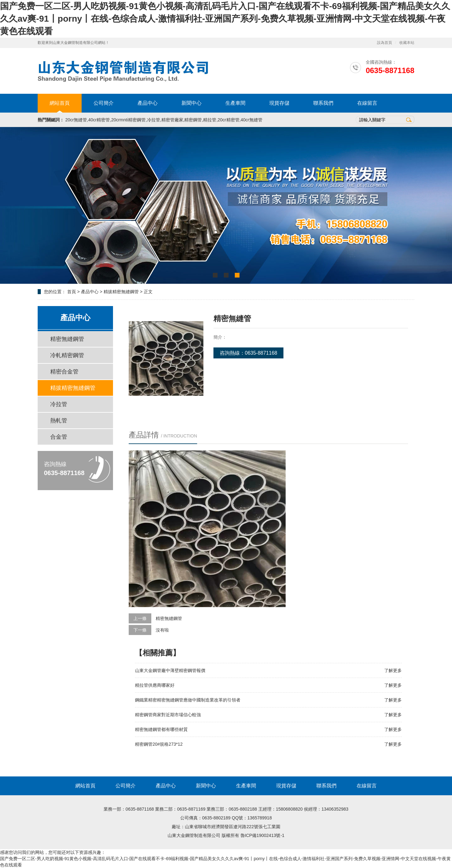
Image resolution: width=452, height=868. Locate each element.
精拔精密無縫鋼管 (121, 292)
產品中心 (148, 103)
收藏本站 (407, 43)
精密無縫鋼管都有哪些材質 (161, 729)
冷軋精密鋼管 (67, 355)
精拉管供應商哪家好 (155, 685)
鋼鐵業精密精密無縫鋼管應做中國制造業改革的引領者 (188, 700)
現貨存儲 (279, 103)
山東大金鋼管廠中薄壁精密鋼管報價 (170, 670)
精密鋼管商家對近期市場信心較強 (168, 715)
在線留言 (367, 103)
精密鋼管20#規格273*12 (159, 744)
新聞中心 (191, 103)
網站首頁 (60, 103)
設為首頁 (385, 43)
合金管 (59, 437)
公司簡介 (104, 103)
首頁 (72, 292)
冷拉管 (59, 404)
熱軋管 (59, 421)
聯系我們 (323, 103)
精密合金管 (64, 372)
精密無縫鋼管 (67, 339)
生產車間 (235, 103)
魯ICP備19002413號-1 (262, 835)
